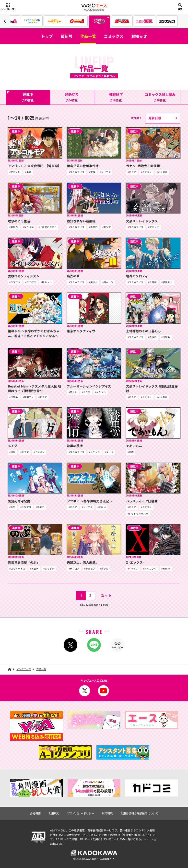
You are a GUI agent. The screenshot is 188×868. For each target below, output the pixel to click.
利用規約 (54, 813)
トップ (47, 36)
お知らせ (139, 36)
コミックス (114, 36)
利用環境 (107, 813)
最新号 (67, 36)
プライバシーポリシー (81, 813)
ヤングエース (24, 669)
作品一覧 (88, 36)
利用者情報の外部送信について (139, 813)
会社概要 (35, 813)
